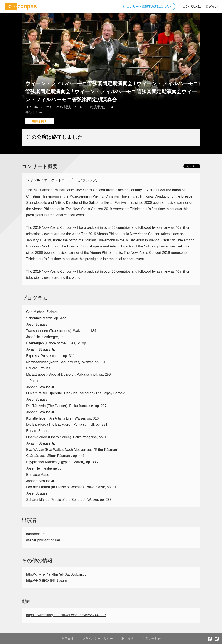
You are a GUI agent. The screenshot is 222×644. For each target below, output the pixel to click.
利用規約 (128, 639)
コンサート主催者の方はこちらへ (149, 7)
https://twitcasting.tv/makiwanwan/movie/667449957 (66, 615)
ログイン (212, 7)
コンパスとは (192, 7)
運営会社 (67, 639)
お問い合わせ (151, 639)
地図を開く (40, 121)
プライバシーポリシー (98, 639)
